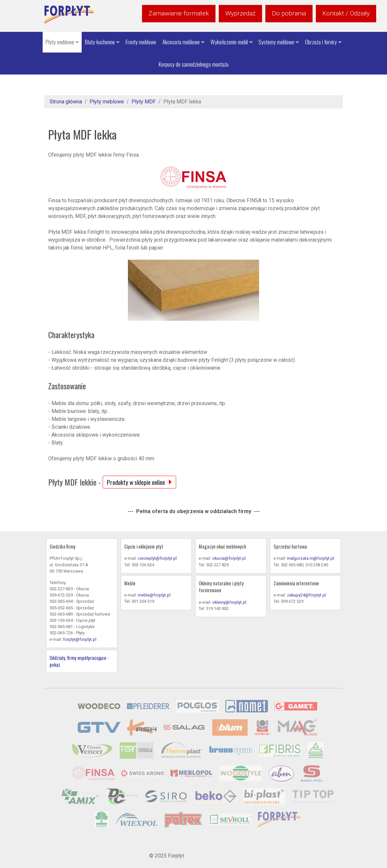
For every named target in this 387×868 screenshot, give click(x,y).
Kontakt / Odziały (346, 13)
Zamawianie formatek (179, 13)
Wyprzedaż (240, 13)
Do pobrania (289, 13)
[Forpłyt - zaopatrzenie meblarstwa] (69, 14)
